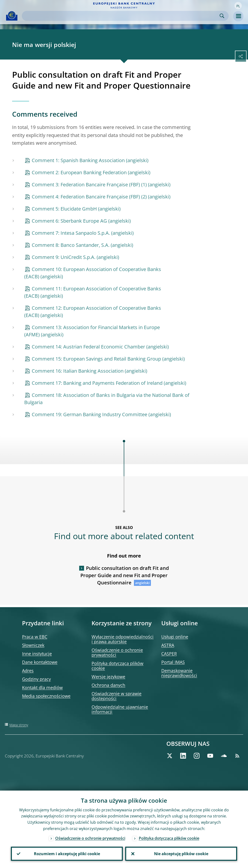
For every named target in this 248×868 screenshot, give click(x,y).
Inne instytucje (37, 654)
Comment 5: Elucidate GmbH (64, 209)
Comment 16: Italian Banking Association (78, 371)
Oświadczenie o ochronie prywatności (117, 652)
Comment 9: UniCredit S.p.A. (64, 257)
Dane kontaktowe (40, 662)
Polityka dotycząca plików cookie (117, 666)
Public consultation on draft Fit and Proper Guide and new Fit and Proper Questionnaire (125, 575)
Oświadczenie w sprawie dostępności (116, 696)
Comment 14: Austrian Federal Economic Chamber (88, 347)
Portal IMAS (173, 662)
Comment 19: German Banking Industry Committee (89, 414)
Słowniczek (33, 645)
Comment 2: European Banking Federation (79, 172)
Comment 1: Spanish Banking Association (78, 160)
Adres (28, 671)
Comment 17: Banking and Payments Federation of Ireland (97, 383)
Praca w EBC (35, 637)
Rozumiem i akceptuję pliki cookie (67, 854)
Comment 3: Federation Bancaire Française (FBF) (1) (89, 185)
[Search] (121, 16)
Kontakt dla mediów (42, 687)
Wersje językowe (108, 677)
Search (222, 16)
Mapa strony (19, 725)
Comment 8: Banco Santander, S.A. (71, 245)
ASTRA (168, 645)
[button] (238, 6)
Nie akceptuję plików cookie (181, 854)
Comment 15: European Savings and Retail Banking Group (96, 359)
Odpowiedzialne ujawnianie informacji (120, 709)
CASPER (169, 654)
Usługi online (175, 637)
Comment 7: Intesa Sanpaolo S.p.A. (71, 233)
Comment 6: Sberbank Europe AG (69, 221)
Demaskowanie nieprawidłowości (179, 673)
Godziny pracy (36, 679)
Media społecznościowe (46, 696)
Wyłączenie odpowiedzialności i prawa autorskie (123, 639)
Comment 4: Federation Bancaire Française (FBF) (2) (89, 197)
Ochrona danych (108, 685)
